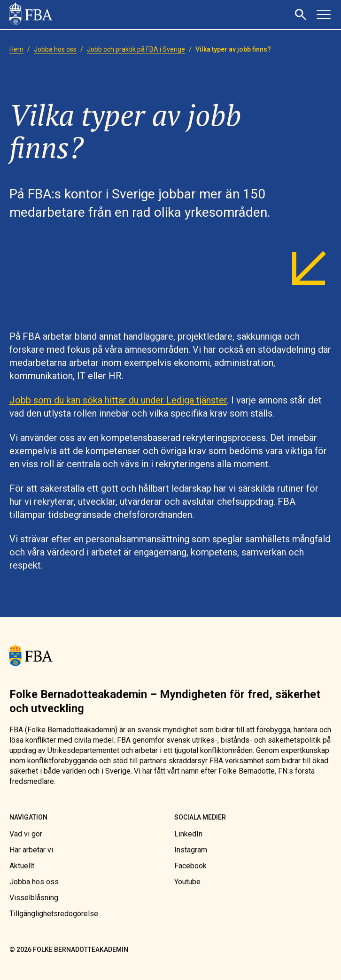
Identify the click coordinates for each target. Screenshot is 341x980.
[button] (302, 15)
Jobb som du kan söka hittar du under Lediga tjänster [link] (118, 400)
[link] (31, 15)
